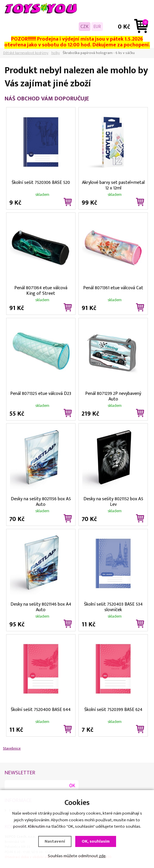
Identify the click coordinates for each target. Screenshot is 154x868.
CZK (85, 27)
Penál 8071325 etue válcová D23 (41, 393)
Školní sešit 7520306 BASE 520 (41, 182)
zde (102, 856)
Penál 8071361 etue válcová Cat (113, 288)
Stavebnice (12, 748)
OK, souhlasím (96, 841)
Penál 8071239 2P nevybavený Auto (113, 396)
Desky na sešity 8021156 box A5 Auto (41, 501)
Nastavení (55, 841)
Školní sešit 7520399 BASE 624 (113, 710)
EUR (97, 27)
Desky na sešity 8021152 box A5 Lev (113, 501)
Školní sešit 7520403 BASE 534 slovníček (113, 606)
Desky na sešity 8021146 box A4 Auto (41, 606)
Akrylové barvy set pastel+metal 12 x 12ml (113, 185)
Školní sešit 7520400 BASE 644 (41, 710)
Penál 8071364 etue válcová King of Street (41, 290)
